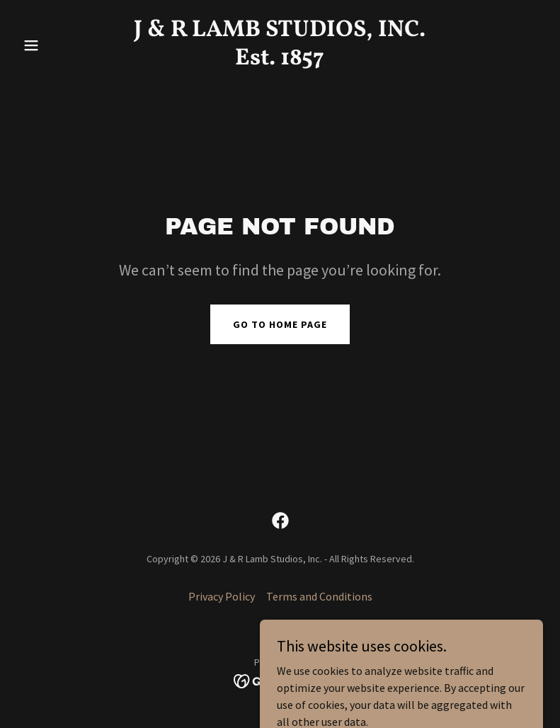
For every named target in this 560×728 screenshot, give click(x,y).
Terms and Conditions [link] (319, 596)
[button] (56, 45)
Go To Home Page (280, 324)
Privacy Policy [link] (222, 596)
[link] (280, 60)
